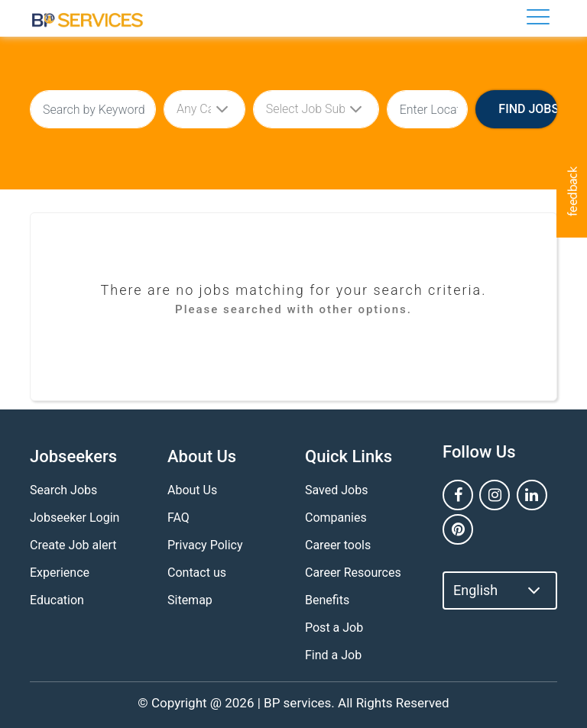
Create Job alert (73, 545)
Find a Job (333, 655)
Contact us (197, 573)
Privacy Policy (205, 545)
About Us (192, 490)
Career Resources (353, 573)
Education (57, 600)
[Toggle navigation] (538, 17)
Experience (60, 573)
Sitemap (190, 600)
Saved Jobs (336, 490)
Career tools (338, 545)
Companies (336, 518)
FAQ (178, 518)
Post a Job (334, 628)
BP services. (299, 703)
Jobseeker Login (75, 518)
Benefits (327, 600)
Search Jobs (63, 490)
